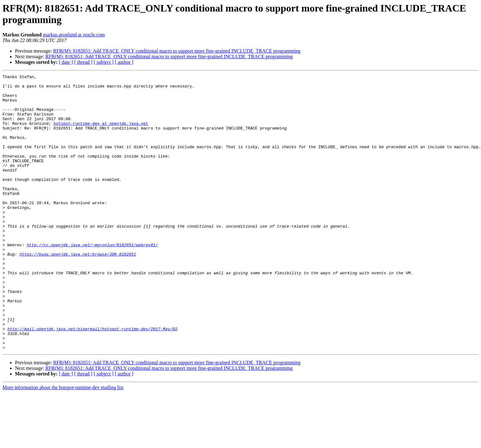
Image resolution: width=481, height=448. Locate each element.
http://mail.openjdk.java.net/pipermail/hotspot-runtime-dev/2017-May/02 (92, 380)
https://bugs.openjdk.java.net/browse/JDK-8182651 (78, 290)
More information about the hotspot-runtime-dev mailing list (63, 443)
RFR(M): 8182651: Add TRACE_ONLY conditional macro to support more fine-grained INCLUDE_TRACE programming (177, 51)
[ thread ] (83, 62)
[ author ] (124, 62)
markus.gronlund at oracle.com (74, 35)
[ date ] (66, 62)
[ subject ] (104, 62)
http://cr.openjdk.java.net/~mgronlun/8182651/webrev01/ (92, 279)
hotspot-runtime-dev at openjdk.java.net (101, 134)
